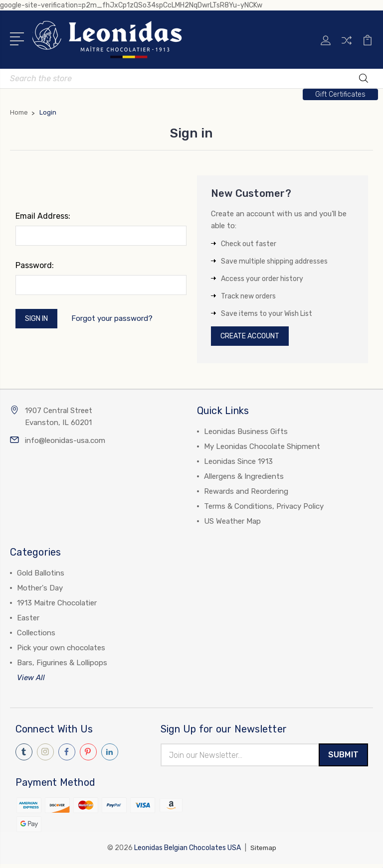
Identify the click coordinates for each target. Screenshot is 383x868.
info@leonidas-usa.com (65, 443)
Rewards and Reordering (246, 494)
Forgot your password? (118, 320)
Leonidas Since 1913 (238, 464)
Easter (28, 620)
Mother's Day (40, 590)
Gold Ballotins (41, 576)
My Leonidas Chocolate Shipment (262, 449)
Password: (35, 265)
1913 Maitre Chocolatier (57, 605)
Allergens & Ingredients (244, 479)
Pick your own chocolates (61, 650)
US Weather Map (232, 524)
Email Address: (43, 216)
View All (31, 680)
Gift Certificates (340, 94)
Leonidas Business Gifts (246, 434)
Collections (36, 635)
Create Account (255, 337)
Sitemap (263, 852)
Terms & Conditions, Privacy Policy (264, 509)
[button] (340, 94)
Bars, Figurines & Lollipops (62, 665)
